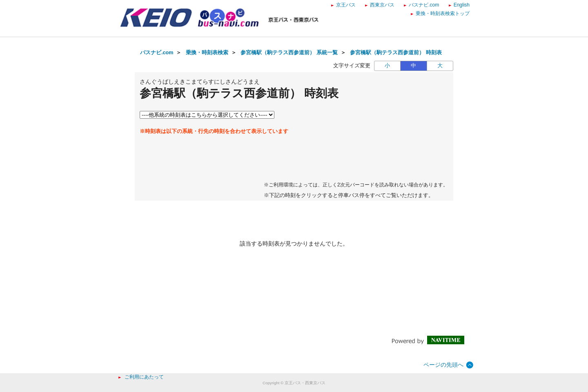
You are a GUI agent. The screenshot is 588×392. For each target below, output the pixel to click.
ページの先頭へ (443, 365)
